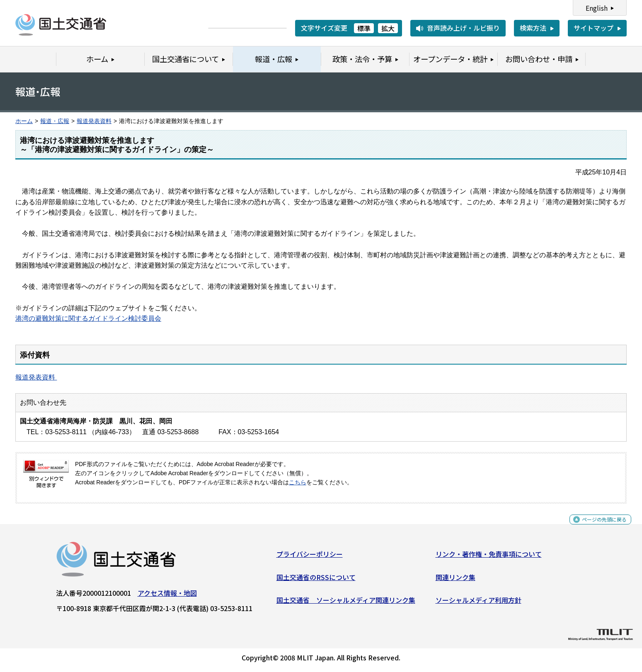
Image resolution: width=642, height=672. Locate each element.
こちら (298, 482)
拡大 (388, 28)
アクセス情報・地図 (167, 596)
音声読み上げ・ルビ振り (463, 28)
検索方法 (533, 28)
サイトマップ (594, 28)
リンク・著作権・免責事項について (489, 557)
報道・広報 (55, 121)
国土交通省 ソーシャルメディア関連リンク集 (346, 603)
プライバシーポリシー (310, 557)
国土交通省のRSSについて (316, 580)
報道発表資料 (94, 121)
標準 (364, 28)
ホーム (24, 121)
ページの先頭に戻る (597, 527)
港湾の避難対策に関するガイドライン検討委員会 (88, 318)
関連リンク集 (455, 580)
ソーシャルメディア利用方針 (478, 603)
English (597, 8)
